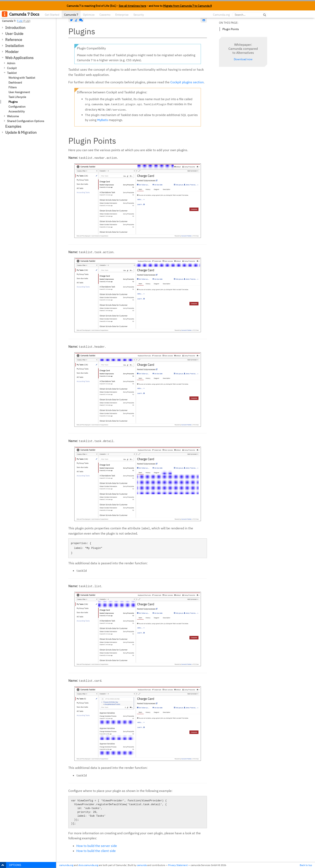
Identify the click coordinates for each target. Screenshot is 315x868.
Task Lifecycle (17, 97)
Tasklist (12, 73)
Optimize (89, 15)
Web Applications (19, 58)
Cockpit (12, 68)
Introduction (15, 28)
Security (139, 15)
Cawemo (105, 15)
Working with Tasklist (22, 78)
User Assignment (19, 92)
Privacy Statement (178, 865)
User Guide (14, 34)
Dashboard (15, 83)
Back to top (306, 865)
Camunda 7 (71, 15)
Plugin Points (231, 29)
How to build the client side (96, 851)
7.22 (20, 21)
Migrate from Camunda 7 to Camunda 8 (187, 6)
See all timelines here (132, 6)
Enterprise (122, 15)
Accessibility (17, 111)
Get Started (52, 15)
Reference (14, 40)
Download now (243, 59)
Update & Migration (21, 132)
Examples (13, 126)
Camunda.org (221, 15)
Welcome (13, 116)
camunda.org (66, 865)
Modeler (12, 52)
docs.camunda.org (88, 865)
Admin (11, 63)
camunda (142, 865)
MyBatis (103, 120)
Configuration (17, 107)
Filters (13, 87)
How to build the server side (97, 846)
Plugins (13, 102)
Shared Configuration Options (26, 121)
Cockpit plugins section (187, 82)
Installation (15, 46)
